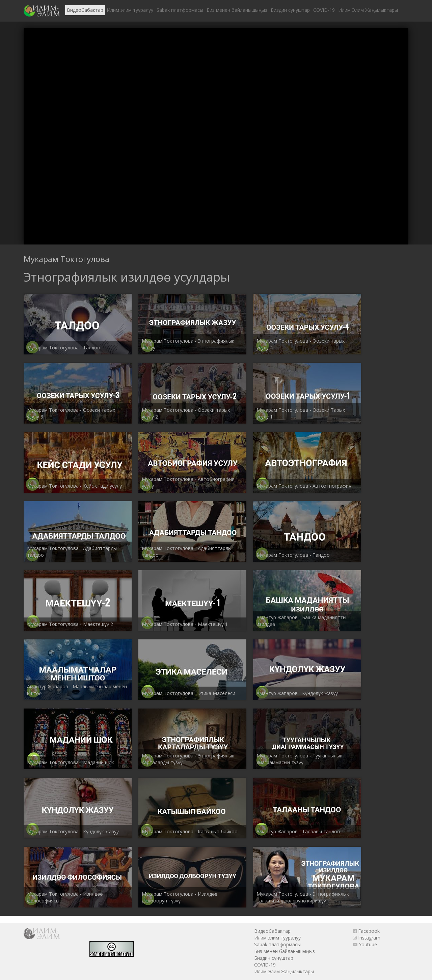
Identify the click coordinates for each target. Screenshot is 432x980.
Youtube (365, 944)
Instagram (367, 938)
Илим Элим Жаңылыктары (368, 10)
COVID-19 (324, 10)
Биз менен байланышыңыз (237, 10)
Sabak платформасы (180, 10)
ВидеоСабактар (85, 10)
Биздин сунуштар (290, 10)
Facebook (366, 931)
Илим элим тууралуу (130, 10)
